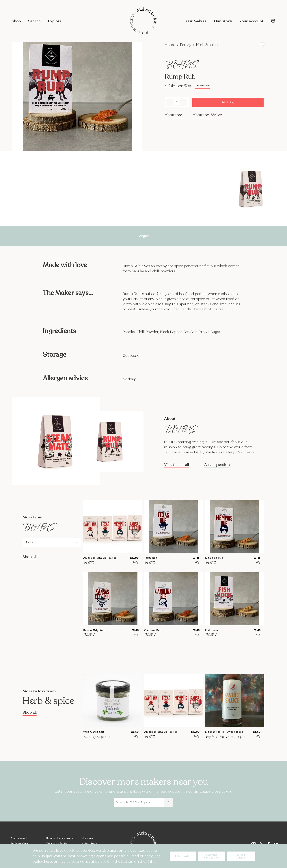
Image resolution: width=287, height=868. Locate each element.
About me (173, 115)
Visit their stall (176, 465)
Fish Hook (212, 630)
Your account (19, 838)
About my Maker (207, 115)
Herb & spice (207, 45)
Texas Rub (151, 558)
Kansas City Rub (94, 630)
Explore (55, 21)
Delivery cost (203, 86)
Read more (246, 452)
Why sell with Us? (57, 844)
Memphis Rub (214, 558)
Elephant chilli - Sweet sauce (224, 732)
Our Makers (196, 21)
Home (170, 45)
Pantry (186, 45)
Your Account (251, 21)
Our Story (223, 21)
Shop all (30, 557)
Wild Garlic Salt (94, 732)
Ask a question (217, 465)
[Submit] (168, 802)
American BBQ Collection (100, 558)
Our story (87, 838)
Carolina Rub (153, 630)
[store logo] (143, 21)
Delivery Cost (20, 844)
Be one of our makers (60, 838)
